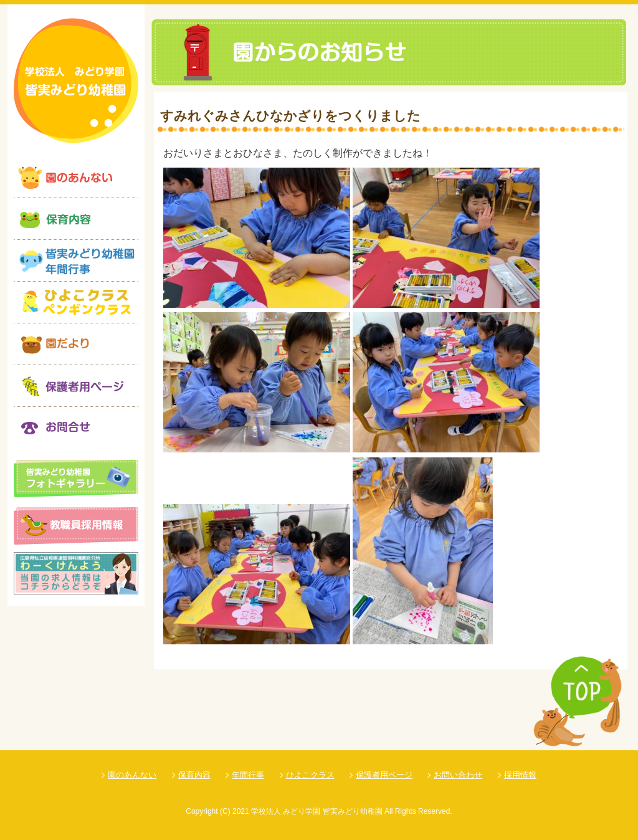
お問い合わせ (458, 775)
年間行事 (248, 775)
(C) (225, 811)
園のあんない (132, 775)
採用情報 (520, 775)
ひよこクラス (310, 775)
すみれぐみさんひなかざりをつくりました (290, 116)
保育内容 (194, 775)
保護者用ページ (384, 775)
